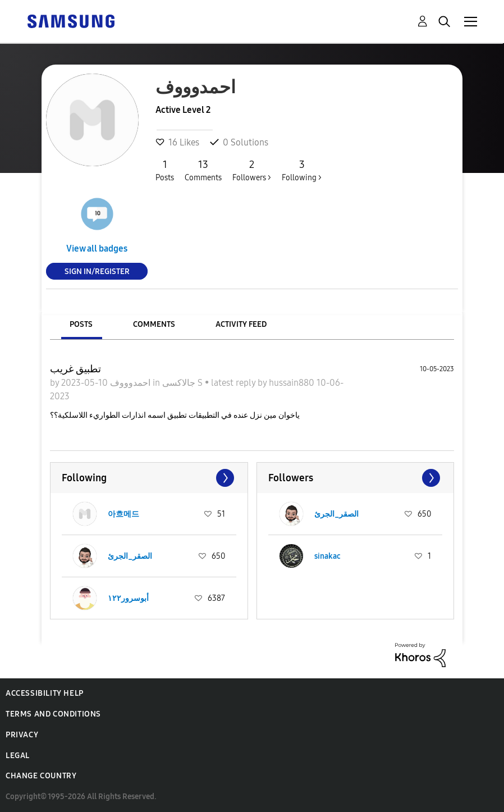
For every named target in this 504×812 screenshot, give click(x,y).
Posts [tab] (81, 324)
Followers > (252, 170)
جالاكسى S (184, 383)
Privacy (22, 735)
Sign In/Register (97, 271)
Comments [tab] (154, 324)
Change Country (41, 776)
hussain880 (293, 383)
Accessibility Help (45, 693)
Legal (18, 756)
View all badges (97, 248)
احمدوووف (129, 383)
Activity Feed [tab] (241, 324)
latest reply (234, 383)
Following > (302, 170)
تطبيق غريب (75, 369)
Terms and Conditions (53, 714)
